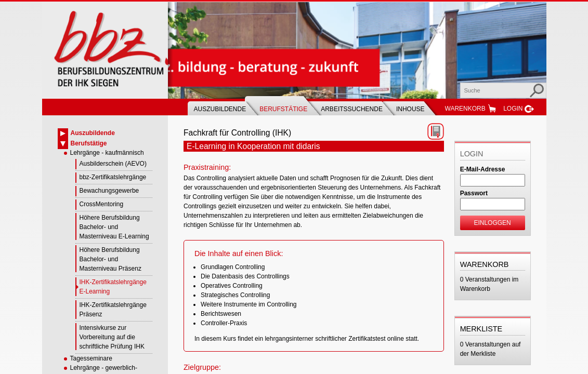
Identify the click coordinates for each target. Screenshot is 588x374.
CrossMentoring (102, 204)
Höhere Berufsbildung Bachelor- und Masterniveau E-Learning (114, 227)
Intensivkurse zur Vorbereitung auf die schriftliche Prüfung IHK (112, 337)
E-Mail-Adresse (483, 169)
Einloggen (492, 223)
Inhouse (410, 109)
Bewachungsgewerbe (109, 191)
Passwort (474, 193)
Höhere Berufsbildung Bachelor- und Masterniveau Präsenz (110, 259)
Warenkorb (465, 109)
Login (513, 109)
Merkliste (481, 329)
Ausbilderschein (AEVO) (113, 164)
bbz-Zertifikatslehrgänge (113, 177)
